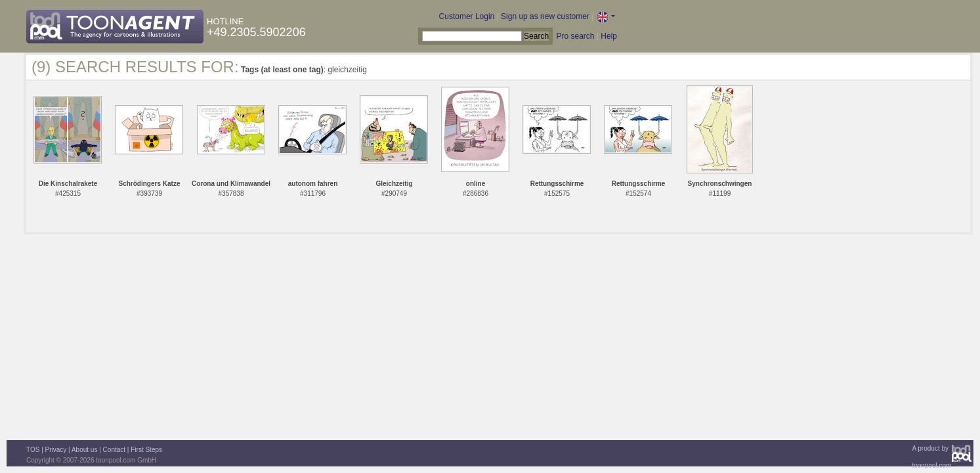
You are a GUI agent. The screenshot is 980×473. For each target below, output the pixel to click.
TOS (33, 450)
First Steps (146, 450)
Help (609, 36)
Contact (114, 450)
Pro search (575, 36)
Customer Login (467, 16)
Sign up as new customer (545, 16)
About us (84, 450)
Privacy (56, 450)
